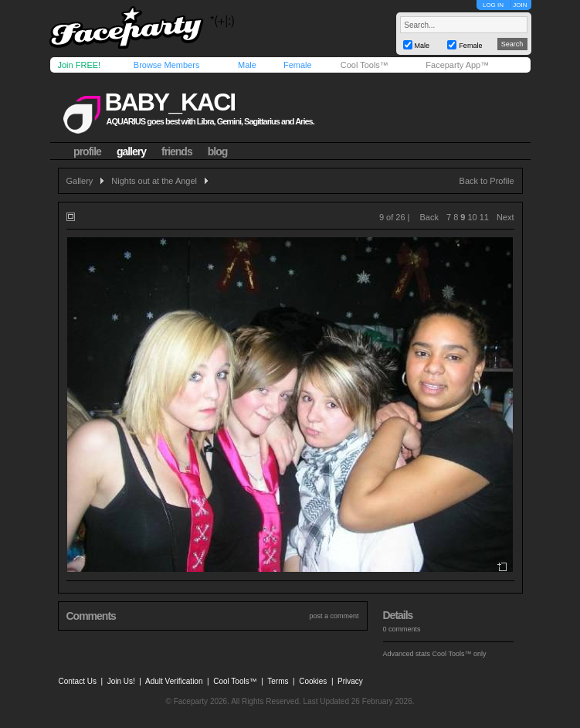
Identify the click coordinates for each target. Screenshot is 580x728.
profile (87, 151)
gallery (131, 151)
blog (218, 151)
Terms (278, 681)
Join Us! (121, 681)
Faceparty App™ (457, 65)
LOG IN (493, 5)
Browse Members (167, 65)
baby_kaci (170, 102)
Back (429, 217)
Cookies (313, 681)
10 (472, 217)
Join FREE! (80, 65)
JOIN (520, 5)
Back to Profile (487, 181)
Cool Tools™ (365, 65)
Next (505, 217)
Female (298, 65)
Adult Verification (174, 681)
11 (484, 217)
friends (177, 151)
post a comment (334, 616)
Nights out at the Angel (154, 181)
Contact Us (78, 681)
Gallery (80, 181)
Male (247, 65)
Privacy (350, 681)
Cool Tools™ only (460, 654)
